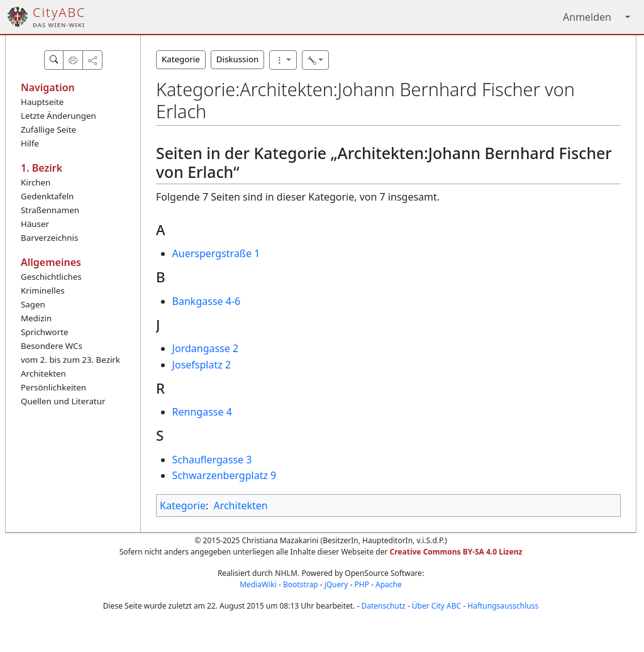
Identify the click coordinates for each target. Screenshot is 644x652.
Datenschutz (383, 606)
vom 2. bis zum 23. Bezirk (70, 360)
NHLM (286, 573)
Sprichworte (44, 332)
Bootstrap (301, 584)
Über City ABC (436, 606)
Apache (389, 584)
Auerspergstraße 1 (216, 253)
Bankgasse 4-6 (207, 301)
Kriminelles (43, 290)
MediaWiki (258, 584)
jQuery (336, 584)
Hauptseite (42, 102)
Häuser (35, 224)
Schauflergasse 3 (212, 460)
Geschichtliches (51, 277)
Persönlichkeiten (53, 387)
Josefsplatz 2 (202, 365)
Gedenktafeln (47, 196)
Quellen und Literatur (63, 401)
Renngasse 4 (202, 412)
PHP (361, 584)
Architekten (43, 373)
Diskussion (237, 59)
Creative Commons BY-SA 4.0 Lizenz (456, 552)
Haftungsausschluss (503, 606)
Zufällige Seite (48, 130)
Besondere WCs (52, 346)
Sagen (33, 304)
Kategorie (181, 59)
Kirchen (36, 182)
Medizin (36, 318)
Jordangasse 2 (206, 348)
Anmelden (587, 17)
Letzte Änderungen (58, 116)
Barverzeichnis (49, 238)
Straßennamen (50, 210)
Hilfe (30, 143)
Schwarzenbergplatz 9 (225, 475)
